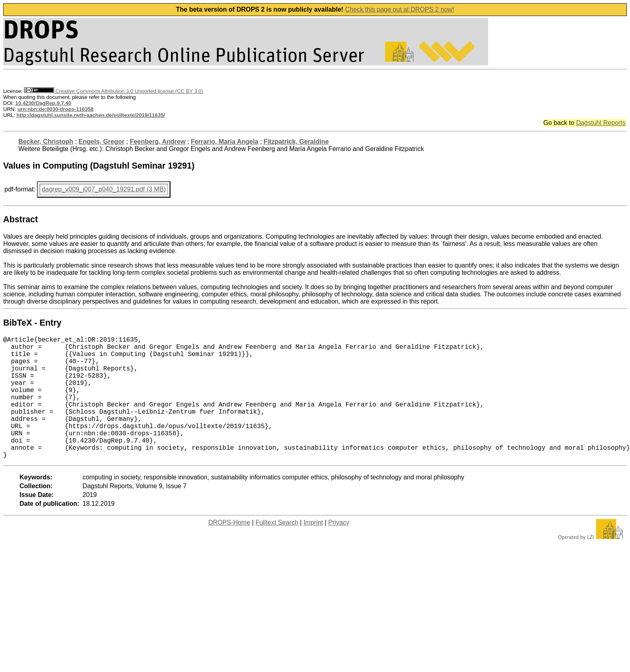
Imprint (313, 550)
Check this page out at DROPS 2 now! (400, 9)
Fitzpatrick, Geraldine (296, 142)
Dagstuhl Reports (601, 123)
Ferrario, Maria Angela (224, 142)
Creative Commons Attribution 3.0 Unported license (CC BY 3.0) (114, 91)
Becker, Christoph (46, 142)
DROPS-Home (229, 550)
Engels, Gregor (102, 142)
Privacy (339, 550)
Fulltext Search (277, 550)
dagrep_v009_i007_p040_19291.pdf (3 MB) (104, 189)
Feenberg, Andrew (158, 142)
